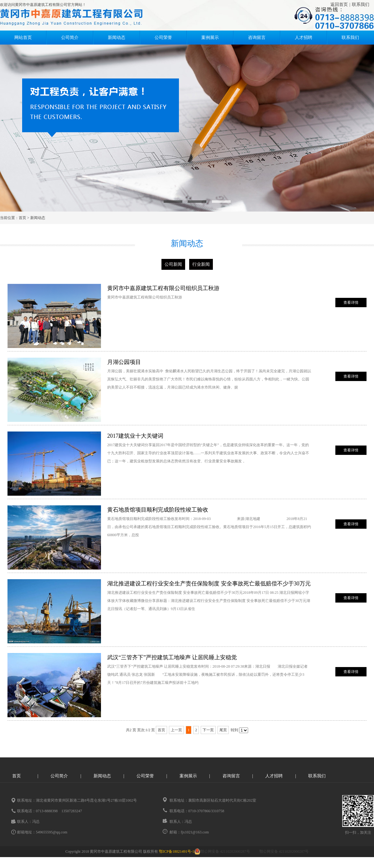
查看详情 (351, 303)
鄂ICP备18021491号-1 (177, 851)
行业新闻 (201, 264)
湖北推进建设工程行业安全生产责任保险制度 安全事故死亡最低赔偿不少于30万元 (209, 584)
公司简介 (70, 38)
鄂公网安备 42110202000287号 (222, 851)
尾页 (223, 730)
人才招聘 (304, 38)
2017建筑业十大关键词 (135, 436)
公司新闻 (173, 264)
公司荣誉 (163, 38)
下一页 (208, 730)
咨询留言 (257, 38)
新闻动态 (117, 38)
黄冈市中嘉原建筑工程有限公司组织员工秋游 (163, 288)
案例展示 (210, 38)
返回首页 (339, 5)
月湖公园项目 (124, 362)
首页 (22, 218)
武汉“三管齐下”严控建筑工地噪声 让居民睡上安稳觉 (172, 657)
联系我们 (361, 5)
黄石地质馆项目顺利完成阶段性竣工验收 (158, 510)
